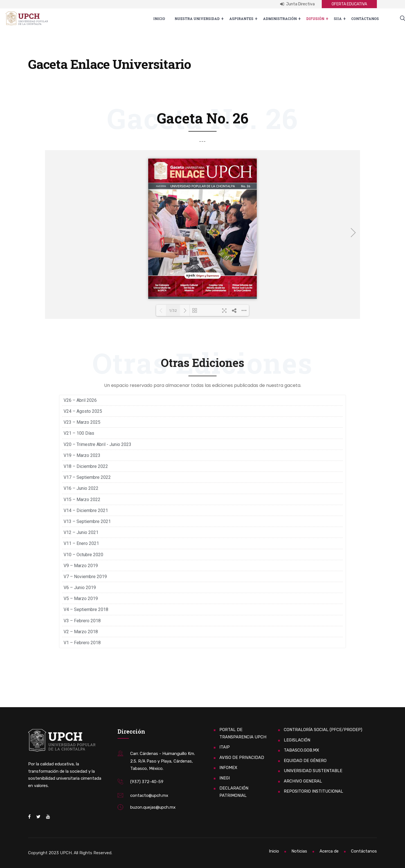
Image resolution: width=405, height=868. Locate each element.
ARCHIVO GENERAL (303, 781)
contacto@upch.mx (149, 795)
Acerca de (329, 851)
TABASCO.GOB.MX (301, 750)
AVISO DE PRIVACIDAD (242, 757)
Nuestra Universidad (197, 19)
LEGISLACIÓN (297, 740)
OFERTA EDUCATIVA (349, 4)
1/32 (168, 311)
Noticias (299, 851)
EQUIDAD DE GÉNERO (305, 761)
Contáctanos (365, 19)
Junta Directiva (297, 4)
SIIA (338, 19)
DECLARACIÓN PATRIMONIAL (234, 792)
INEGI (225, 778)
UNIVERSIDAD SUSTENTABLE (313, 771)
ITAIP (225, 747)
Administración (280, 19)
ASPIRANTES (241, 19)
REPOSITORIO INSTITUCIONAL (313, 791)
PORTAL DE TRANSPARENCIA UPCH (243, 733)
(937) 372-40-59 (147, 782)
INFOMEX (228, 768)
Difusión (315, 19)
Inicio (159, 19)
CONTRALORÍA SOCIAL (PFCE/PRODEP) (323, 730)
